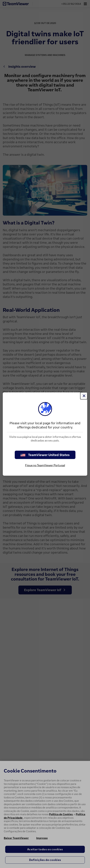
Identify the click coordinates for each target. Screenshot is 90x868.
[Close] (84, 396)
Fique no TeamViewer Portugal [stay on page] (45, 465)
